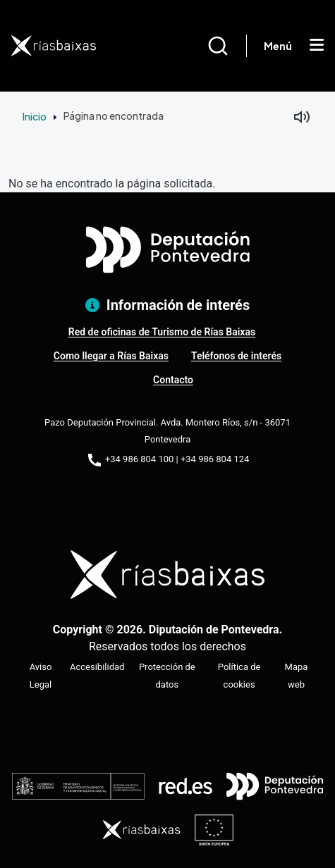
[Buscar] (227, 46)
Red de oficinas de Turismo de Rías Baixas (162, 332)
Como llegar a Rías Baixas (111, 356)
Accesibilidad (97, 667)
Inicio (35, 116)
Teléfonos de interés (236, 356)
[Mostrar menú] (317, 46)
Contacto (173, 380)
